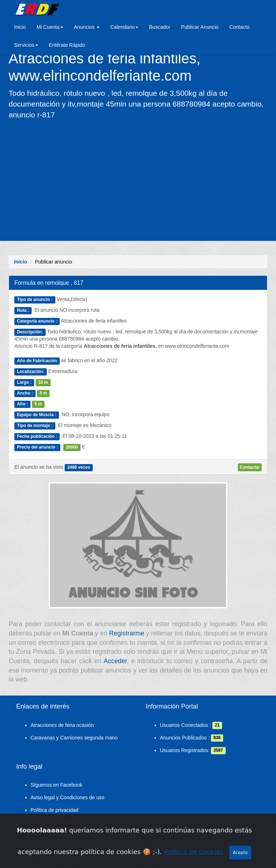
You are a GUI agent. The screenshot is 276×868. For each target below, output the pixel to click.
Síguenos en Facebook (56, 785)
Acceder (115, 661)
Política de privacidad (54, 810)
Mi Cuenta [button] (50, 27)
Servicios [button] (26, 45)
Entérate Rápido (67, 45)
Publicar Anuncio (200, 27)
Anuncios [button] (87, 27)
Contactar (250, 467)
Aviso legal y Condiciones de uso (67, 797)
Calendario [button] (124, 27)
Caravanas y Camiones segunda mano (74, 738)
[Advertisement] (138, 180)
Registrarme (126, 633)
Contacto (239, 27)
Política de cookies (52, 823)
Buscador (160, 27)
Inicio (20, 27)
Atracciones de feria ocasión (62, 725)
